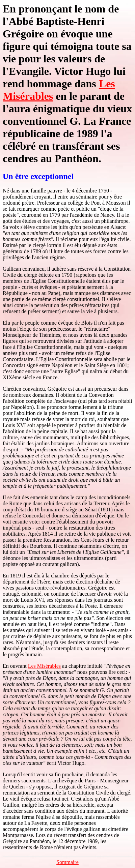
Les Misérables (44, 666)
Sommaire (67, 862)
